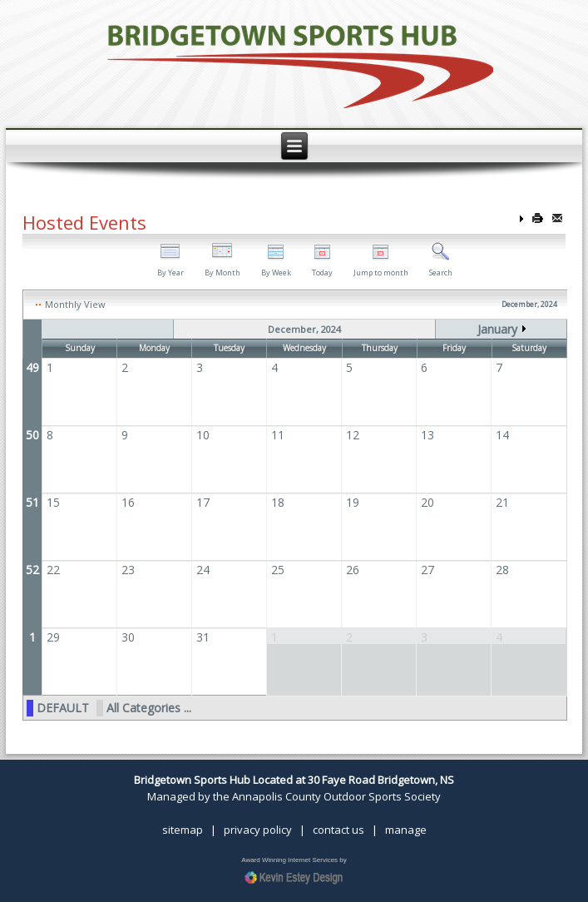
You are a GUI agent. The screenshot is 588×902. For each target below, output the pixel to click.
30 (128, 637)
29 (53, 637)
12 (353, 435)
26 (353, 570)
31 (203, 637)
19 (353, 502)
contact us (338, 830)
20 (427, 502)
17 (203, 502)
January (497, 329)
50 (32, 435)
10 (203, 435)
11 (278, 435)
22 (53, 570)
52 (32, 570)
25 (278, 570)
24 (203, 570)
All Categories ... (149, 708)
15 (53, 502)
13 (427, 435)
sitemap (183, 830)
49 (32, 367)
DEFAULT (63, 708)
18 (278, 502)
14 (502, 435)
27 (427, 570)
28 (502, 570)
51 (32, 502)
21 (502, 502)
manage (406, 830)
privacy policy (258, 830)
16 (128, 502)
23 (128, 570)
